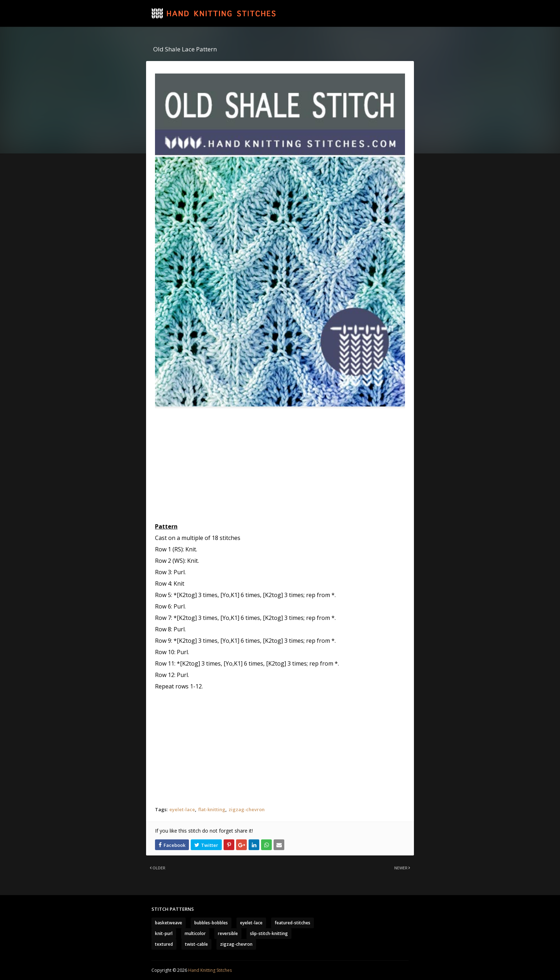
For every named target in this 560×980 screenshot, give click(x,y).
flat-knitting (212, 809)
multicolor (195, 933)
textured (164, 944)
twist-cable (196, 944)
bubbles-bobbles (211, 923)
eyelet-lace (182, 809)
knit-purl (164, 933)
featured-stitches (292, 923)
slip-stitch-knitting (269, 933)
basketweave (169, 923)
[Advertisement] (280, 465)
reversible (228, 933)
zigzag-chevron (247, 809)
